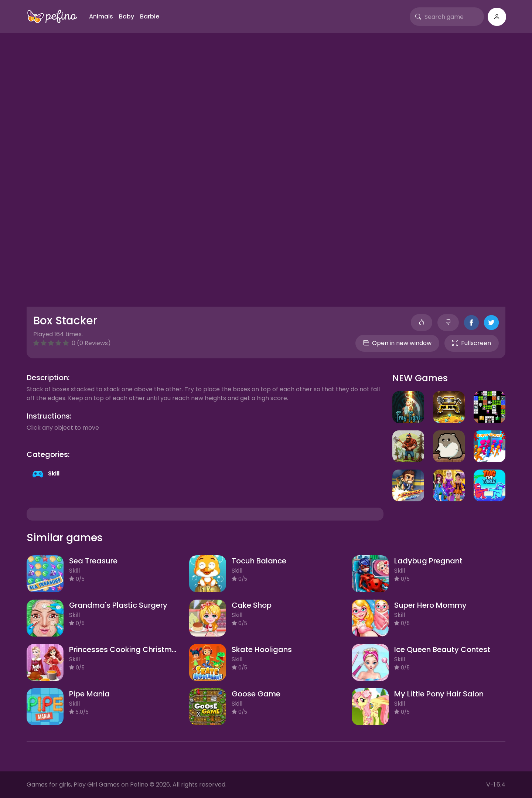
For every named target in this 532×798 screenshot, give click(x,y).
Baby (127, 16)
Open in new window (397, 343)
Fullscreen (472, 343)
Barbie (150, 16)
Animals (101, 16)
